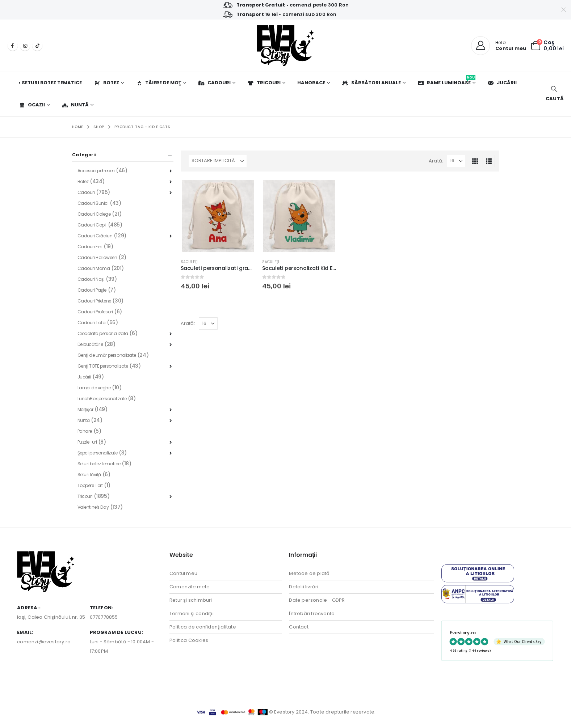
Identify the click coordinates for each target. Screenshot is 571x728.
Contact (299, 627)
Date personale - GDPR (317, 600)
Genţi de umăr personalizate (107, 355)
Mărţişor (85, 409)
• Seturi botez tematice (50, 83)
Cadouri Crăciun (95, 236)
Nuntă (75, 105)
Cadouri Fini (90, 247)
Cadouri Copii (92, 225)
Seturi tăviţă (89, 475)
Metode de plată (309, 573)
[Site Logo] (285, 46)
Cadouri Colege (94, 214)
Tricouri (264, 83)
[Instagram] (25, 46)
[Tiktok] (37, 46)
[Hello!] (499, 46)
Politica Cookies (189, 640)
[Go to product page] (218, 216)
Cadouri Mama (94, 268)
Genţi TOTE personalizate (103, 366)
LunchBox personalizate (102, 399)
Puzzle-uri (87, 442)
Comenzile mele (190, 587)
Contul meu (183, 573)
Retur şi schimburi (191, 600)
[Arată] (456, 161)
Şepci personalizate (98, 453)
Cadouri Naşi (91, 279)
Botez (106, 83)
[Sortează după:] (218, 161)
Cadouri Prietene (94, 301)
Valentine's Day (93, 507)
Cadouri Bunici (93, 203)
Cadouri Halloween (97, 257)
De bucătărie (90, 344)
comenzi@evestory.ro (44, 642)
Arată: (436, 161)
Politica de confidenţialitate (203, 627)
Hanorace (311, 83)
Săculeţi (189, 262)
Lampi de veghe (94, 388)
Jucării (502, 83)
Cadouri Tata (92, 323)
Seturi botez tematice (99, 464)
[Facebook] (13, 46)
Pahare (85, 431)
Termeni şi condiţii (192, 613)
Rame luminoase (446, 81)
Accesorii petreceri (96, 171)
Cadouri (214, 83)
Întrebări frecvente (312, 613)
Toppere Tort (90, 485)
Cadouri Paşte (92, 290)
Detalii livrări (304, 587)
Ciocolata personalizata (103, 333)
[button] (554, 94)
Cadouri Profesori (95, 312)
